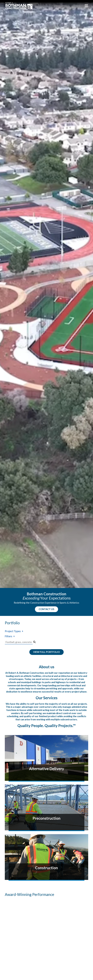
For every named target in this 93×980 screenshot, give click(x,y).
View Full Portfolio (46, 652)
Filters (8, 636)
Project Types (13, 631)
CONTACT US (46, 609)
